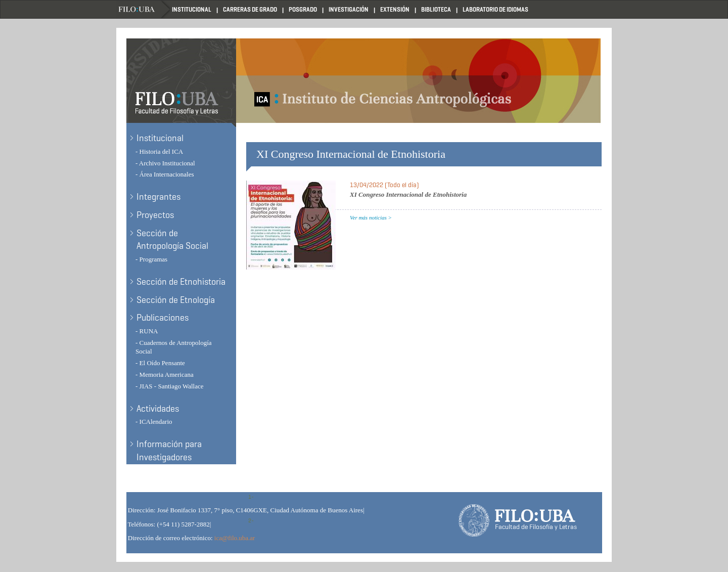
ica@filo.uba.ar (235, 538)
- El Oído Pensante (160, 363)
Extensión (395, 9)
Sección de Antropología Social (172, 240)
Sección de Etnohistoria (181, 282)
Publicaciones (163, 318)
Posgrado (303, 9)
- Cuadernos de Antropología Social (174, 347)
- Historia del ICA (159, 151)
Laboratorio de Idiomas (495, 9)
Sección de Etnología (176, 300)
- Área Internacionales (165, 174)
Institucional (192, 9)
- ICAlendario (154, 422)
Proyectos (155, 215)
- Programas (151, 259)
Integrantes (158, 197)
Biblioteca (436, 9)
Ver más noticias (368, 217)
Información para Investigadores (169, 451)
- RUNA (147, 331)
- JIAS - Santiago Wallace (169, 386)
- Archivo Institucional (165, 163)
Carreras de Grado (250, 9)
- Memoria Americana (165, 375)
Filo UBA (144, 9)
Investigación (349, 9)
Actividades (158, 409)
